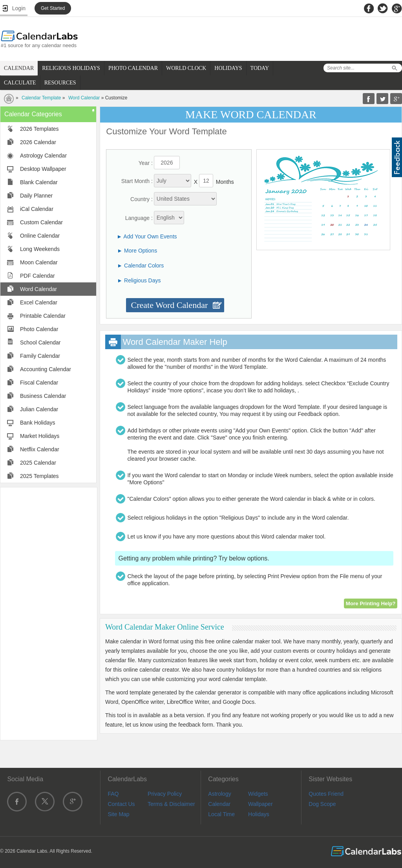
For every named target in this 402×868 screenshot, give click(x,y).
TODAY (260, 68)
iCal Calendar (37, 209)
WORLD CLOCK (186, 68)
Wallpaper (260, 804)
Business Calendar (43, 396)
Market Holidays (40, 436)
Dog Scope (322, 804)
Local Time (221, 814)
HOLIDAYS (228, 68)
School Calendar (40, 342)
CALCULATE (20, 83)
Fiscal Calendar (39, 383)
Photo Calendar (39, 329)
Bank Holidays (38, 423)
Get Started (53, 8)
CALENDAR (19, 68)
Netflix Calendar (40, 449)
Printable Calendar (43, 316)
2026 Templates (39, 129)
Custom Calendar (41, 222)
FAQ (113, 794)
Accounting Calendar (46, 369)
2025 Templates (39, 476)
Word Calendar (84, 98)
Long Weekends (40, 249)
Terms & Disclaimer (171, 804)
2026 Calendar (38, 142)
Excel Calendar (39, 302)
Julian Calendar (39, 409)
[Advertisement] (49, 613)
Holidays (259, 814)
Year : (146, 163)
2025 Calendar (38, 463)
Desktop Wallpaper (43, 169)
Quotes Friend (326, 794)
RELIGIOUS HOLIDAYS (71, 68)
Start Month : (137, 181)
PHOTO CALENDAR (133, 68)
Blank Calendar (39, 182)
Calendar (219, 804)
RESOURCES (60, 83)
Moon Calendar (39, 262)
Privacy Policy (165, 794)
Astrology (219, 794)
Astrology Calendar (43, 156)
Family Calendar (40, 356)
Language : (139, 218)
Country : (142, 199)
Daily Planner (36, 196)
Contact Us (121, 804)
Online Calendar (40, 236)
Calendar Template (41, 98)
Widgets (258, 794)
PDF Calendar (37, 276)
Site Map (118, 814)
